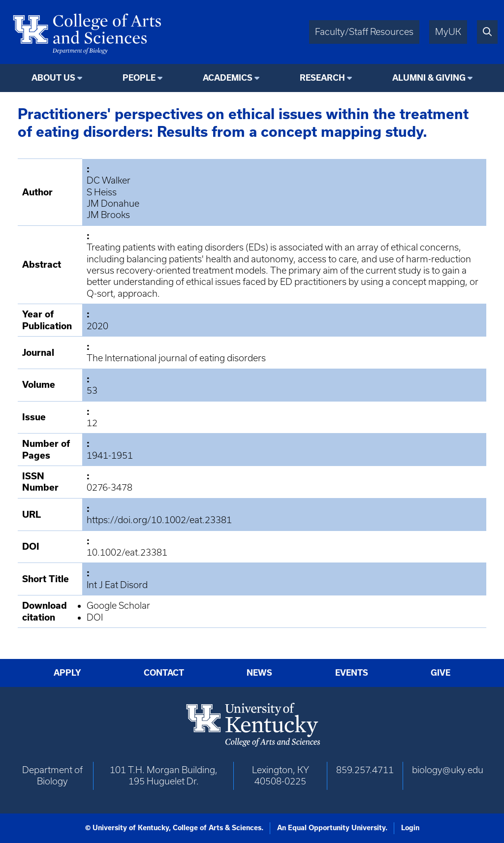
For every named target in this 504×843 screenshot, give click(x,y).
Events (352, 673)
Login (410, 828)
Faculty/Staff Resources (364, 32)
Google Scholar (118, 606)
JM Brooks (108, 215)
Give (441, 673)
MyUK (448, 32)
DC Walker (109, 180)
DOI (95, 617)
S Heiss (102, 192)
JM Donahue (113, 203)
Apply (67, 673)
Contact (164, 673)
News (259, 673)
